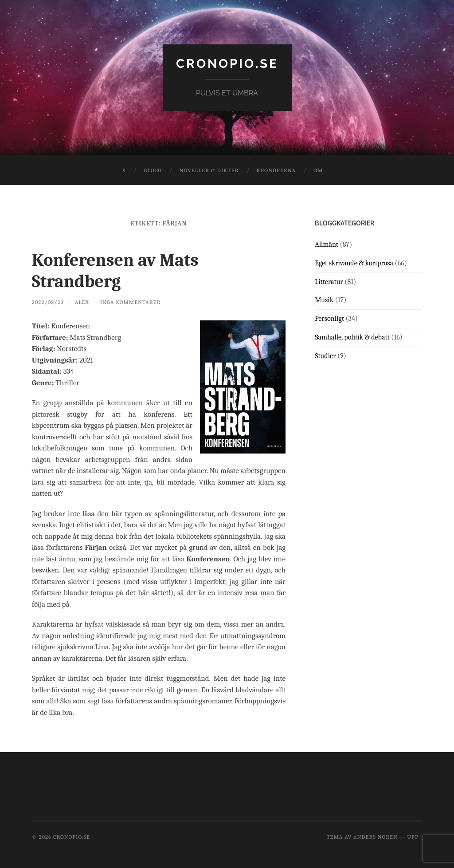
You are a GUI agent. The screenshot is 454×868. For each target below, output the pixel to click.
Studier (325, 356)
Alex (82, 302)
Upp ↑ (415, 837)
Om (318, 170)
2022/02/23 (48, 302)
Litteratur (329, 282)
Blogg (153, 170)
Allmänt (327, 245)
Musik (324, 300)
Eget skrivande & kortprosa (354, 263)
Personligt (329, 319)
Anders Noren (376, 837)
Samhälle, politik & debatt (352, 337)
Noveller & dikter (209, 170)
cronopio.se (227, 64)
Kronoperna (276, 170)
